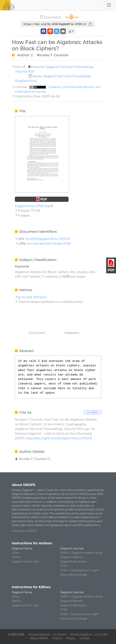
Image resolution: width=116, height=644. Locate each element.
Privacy (71, 638)
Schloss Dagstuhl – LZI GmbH (47, 634)
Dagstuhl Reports (71, 557)
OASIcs (16, 557)
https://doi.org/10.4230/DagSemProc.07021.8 (58, 438)
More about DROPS (24, 531)
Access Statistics (32, 297)
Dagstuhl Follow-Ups (25, 562)
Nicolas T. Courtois (53, 55)
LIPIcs (16, 553)
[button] (71, 31)
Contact (84, 638)
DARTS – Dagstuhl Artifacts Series (81, 553)
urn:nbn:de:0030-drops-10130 (49, 243)
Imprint (57, 638)
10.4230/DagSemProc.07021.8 (48, 239)
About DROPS (39, 638)
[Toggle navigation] (109, 5)
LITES (64, 566)
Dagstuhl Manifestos (73, 562)
